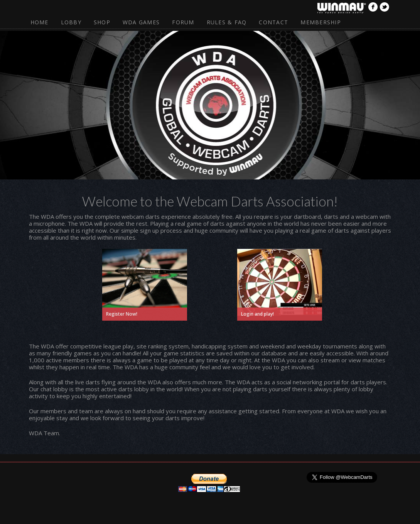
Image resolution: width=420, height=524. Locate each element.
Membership (321, 22)
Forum (183, 22)
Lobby (71, 22)
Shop (102, 22)
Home (40, 22)
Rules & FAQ (227, 22)
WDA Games (141, 22)
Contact (273, 22)
